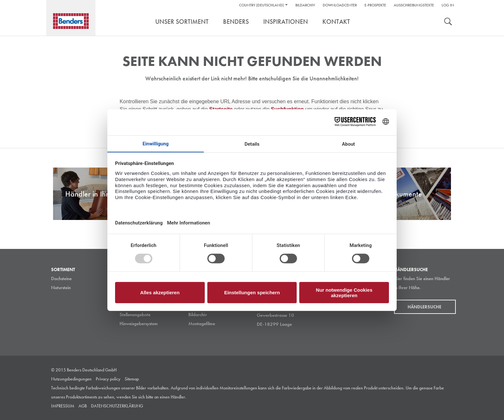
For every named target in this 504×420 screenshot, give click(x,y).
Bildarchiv (305, 5)
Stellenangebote (135, 315)
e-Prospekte (375, 5)
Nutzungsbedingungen (71, 379)
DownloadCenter (340, 5)
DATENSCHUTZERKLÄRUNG (117, 406)
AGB (83, 406)
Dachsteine (61, 278)
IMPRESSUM (63, 406)
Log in (448, 5)
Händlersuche (425, 307)
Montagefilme (202, 324)
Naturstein (61, 288)
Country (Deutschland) (261, 5)
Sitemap (132, 379)
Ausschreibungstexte (414, 5)
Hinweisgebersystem (139, 324)
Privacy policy (108, 379)
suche (448, 22)
